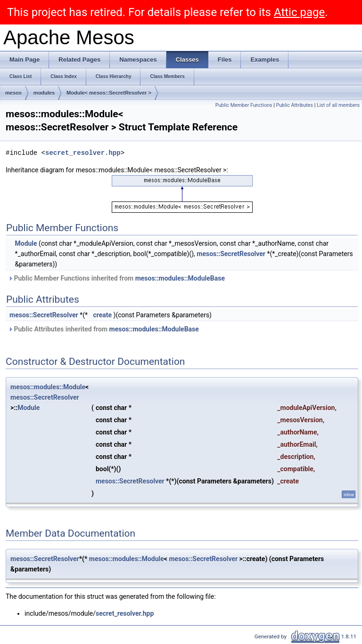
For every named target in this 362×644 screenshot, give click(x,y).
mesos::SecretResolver (231, 254)
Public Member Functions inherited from (116, 278)
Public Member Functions (244, 105)
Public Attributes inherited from (103, 329)
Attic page (299, 12)
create (102, 315)
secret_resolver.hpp (83, 153)
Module (26, 243)
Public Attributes (294, 105)
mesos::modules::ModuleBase (180, 278)
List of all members (338, 105)
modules (44, 93)
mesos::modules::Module (48, 387)
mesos (13, 93)
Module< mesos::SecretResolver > (109, 93)
